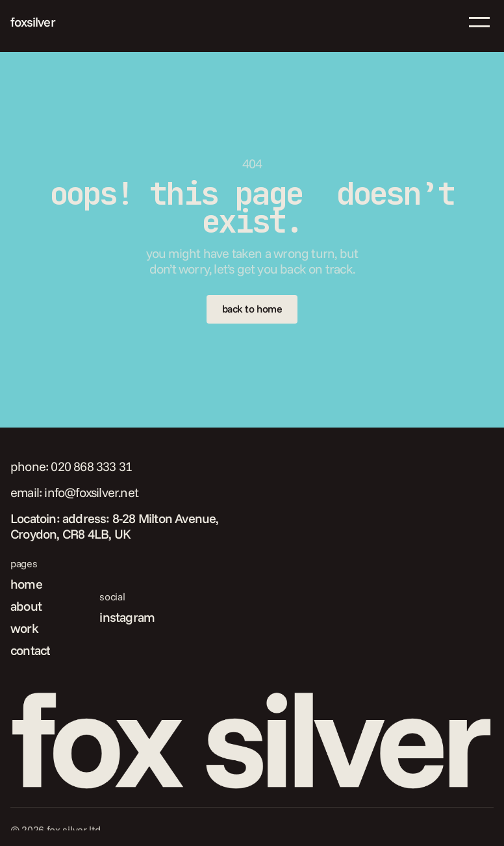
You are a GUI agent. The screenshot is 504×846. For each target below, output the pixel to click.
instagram (127, 617)
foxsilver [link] (33, 22)
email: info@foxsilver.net (74, 492)
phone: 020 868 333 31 (71, 466)
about (26, 606)
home (26, 584)
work (24, 628)
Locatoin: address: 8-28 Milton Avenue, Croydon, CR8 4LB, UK (116, 526)
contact (30, 650)
